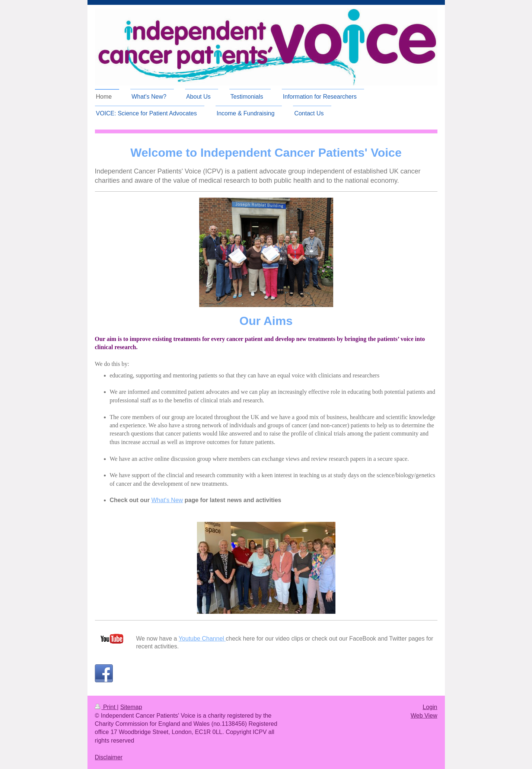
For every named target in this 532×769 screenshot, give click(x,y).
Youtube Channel (202, 639)
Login (430, 707)
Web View (424, 716)
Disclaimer (109, 757)
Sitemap (131, 707)
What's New (167, 500)
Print (106, 707)
